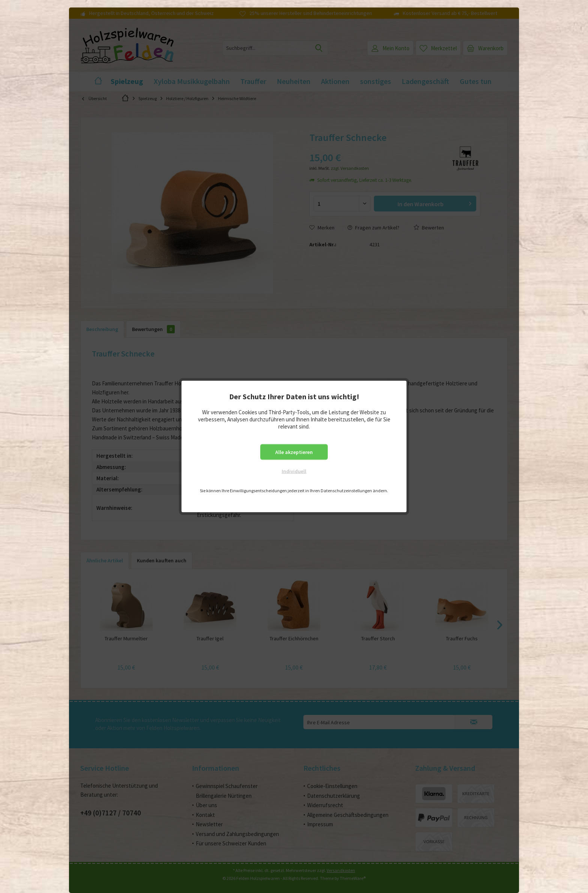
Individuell (294, 471)
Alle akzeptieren (294, 452)
